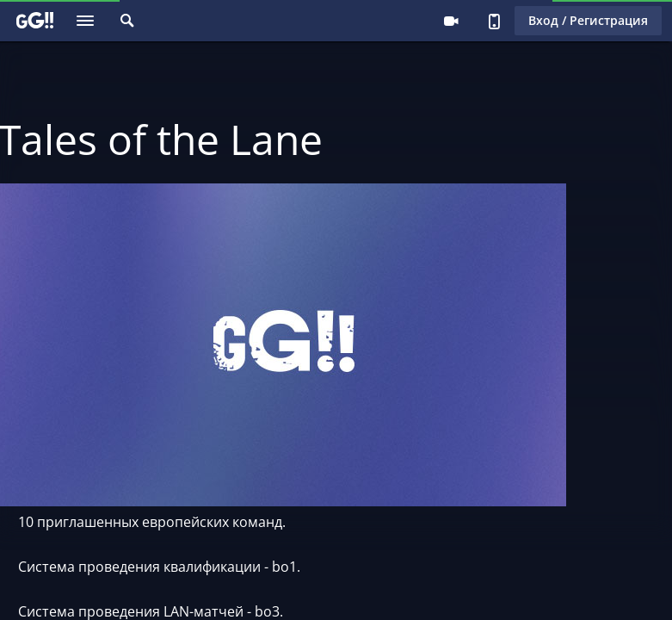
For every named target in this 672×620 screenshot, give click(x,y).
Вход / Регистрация (588, 20)
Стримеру (451, 21)
